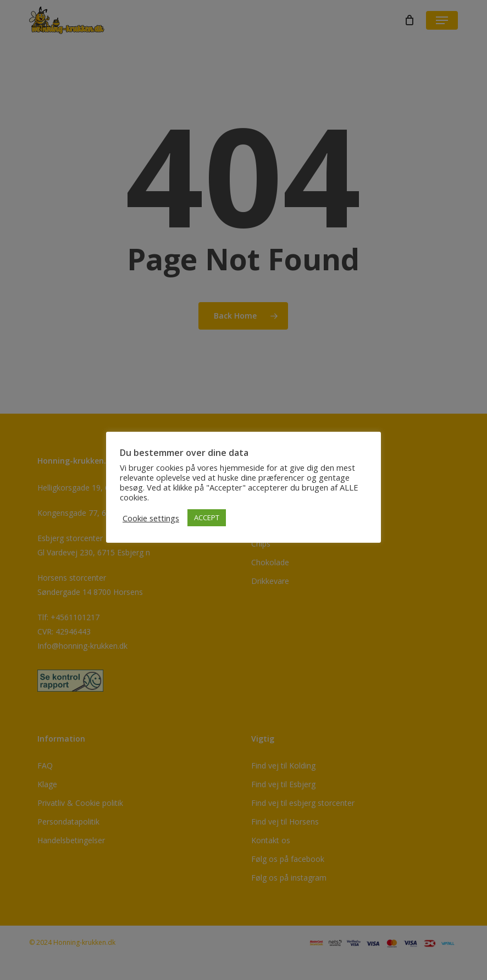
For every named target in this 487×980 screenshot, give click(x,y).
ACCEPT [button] (207, 517)
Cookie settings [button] (151, 518)
